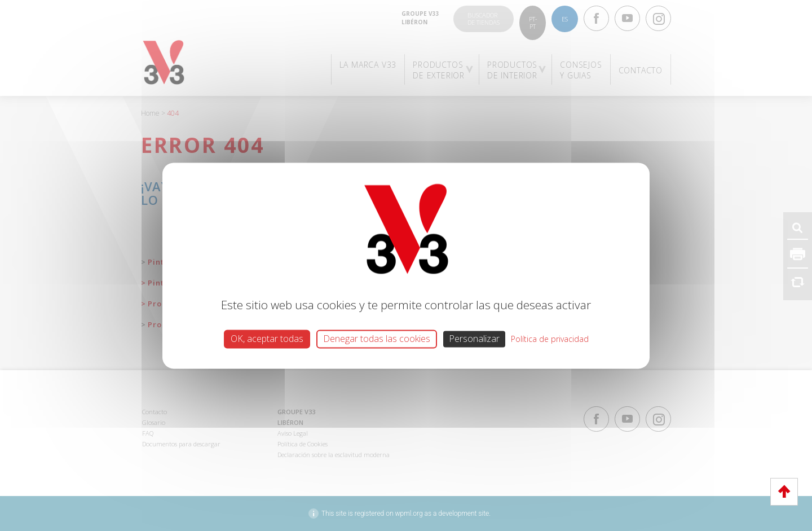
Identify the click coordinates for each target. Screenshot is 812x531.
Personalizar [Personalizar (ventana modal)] (474, 339)
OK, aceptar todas (267, 339)
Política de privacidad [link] (550, 339)
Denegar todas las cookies (377, 339)
